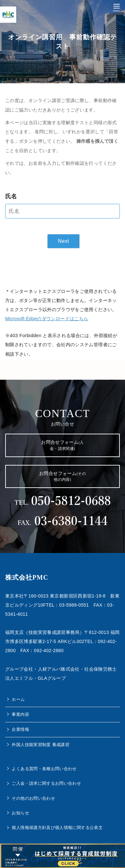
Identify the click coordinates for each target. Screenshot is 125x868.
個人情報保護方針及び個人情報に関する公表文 (57, 828)
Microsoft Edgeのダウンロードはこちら (47, 319)
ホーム (18, 699)
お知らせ (20, 813)
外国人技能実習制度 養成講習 (40, 745)
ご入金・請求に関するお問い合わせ (46, 783)
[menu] (116, 7)
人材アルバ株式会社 (59, 669)
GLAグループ (52, 678)
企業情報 (20, 729)
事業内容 (20, 714)
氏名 (11, 196)
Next (63, 241)
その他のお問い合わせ (33, 798)
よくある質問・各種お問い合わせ (44, 769)
